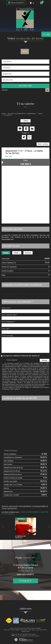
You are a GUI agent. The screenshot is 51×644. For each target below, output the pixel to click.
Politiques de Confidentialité (32, 387)
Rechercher (26, 86)
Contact (25, 581)
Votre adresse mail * (9, 315)
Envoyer (45, 360)
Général (6, 253)
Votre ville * (6, 329)
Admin (34, 630)
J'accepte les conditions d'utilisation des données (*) (21, 356)
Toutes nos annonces (41, 630)
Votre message (7, 336)
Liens (30, 630)
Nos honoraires (24, 630)
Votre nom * (6, 308)
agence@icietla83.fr (26, 574)
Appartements (31, 113)
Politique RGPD (25, 631)
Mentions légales (15, 630)
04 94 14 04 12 (26, 571)
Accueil (4, 113)
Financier (28, 253)
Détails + (17, 253)
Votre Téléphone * (8, 322)
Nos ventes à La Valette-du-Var (17, 113)
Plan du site (7, 630)
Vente (25, 51)
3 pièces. (40, 113)
